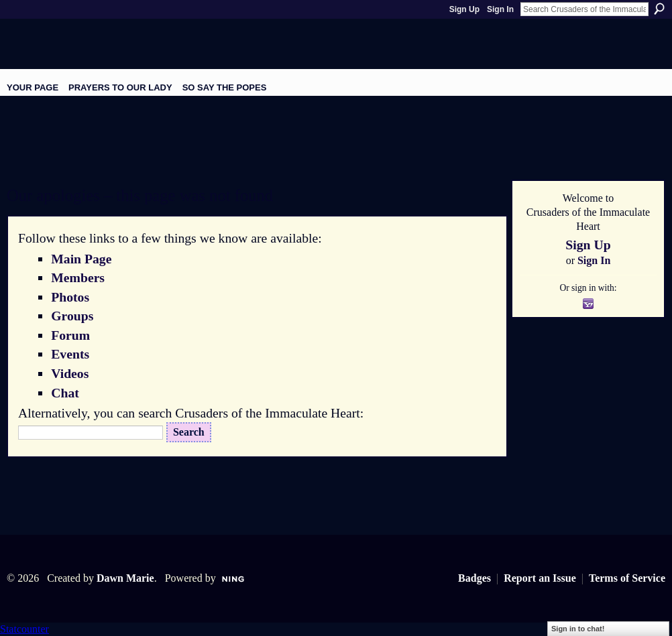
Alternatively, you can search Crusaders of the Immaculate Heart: (191, 413)
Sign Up (464, 9)
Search (659, 9)
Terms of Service (627, 578)
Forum (70, 335)
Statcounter (24, 629)
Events (70, 354)
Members (78, 277)
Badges (474, 578)
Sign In (500, 9)
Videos (70, 373)
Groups (72, 316)
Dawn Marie (125, 578)
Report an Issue (540, 578)
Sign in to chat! (578, 629)
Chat (65, 393)
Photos (70, 297)
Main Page (81, 259)
